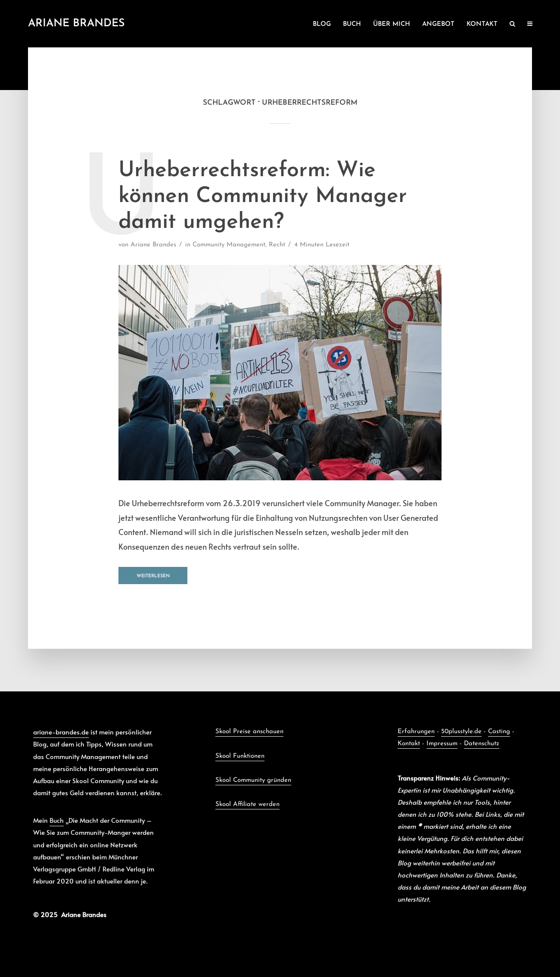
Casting (499, 732)
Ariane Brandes (76, 23)
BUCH (352, 24)
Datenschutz (482, 744)
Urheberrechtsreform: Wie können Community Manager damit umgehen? (263, 197)
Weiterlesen (153, 576)
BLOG (322, 24)
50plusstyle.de (461, 732)
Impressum (442, 744)
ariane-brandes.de (61, 732)
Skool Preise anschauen (249, 732)
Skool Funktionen (240, 756)
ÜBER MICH (392, 24)
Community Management (229, 245)
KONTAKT (482, 24)
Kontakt (409, 744)
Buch (57, 820)
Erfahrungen (416, 732)
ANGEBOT (438, 24)
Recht (277, 245)
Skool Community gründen (253, 780)
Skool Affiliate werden (247, 804)
